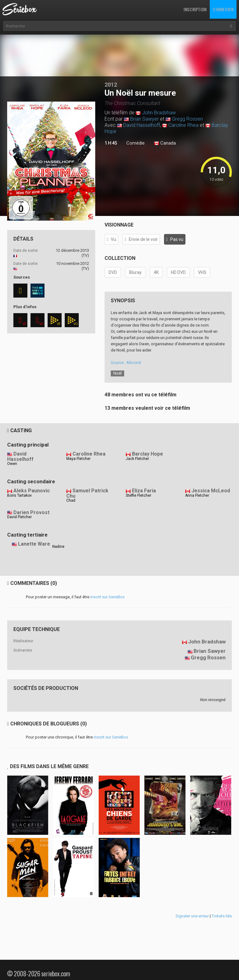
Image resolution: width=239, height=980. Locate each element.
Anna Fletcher (197, 495)
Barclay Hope (148, 454)
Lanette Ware (34, 544)
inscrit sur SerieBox (107, 597)
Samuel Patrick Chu (87, 493)
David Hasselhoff (142, 125)
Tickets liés (222, 916)
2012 (111, 85)
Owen (12, 464)
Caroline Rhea (183, 125)
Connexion (223, 9)
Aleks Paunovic (32, 491)
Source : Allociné (126, 363)
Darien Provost (31, 512)
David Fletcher (19, 517)
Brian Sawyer (144, 119)
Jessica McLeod (211, 491)
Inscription (195, 9)
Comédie (136, 143)
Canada (165, 143)
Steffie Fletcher (138, 495)
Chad (71, 500)
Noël (117, 373)
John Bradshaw (159, 113)
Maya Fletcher (78, 459)
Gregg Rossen (187, 119)
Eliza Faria (144, 491)
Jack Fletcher (137, 459)
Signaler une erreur (192, 916)
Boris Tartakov (19, 495)
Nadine (58, 547)
